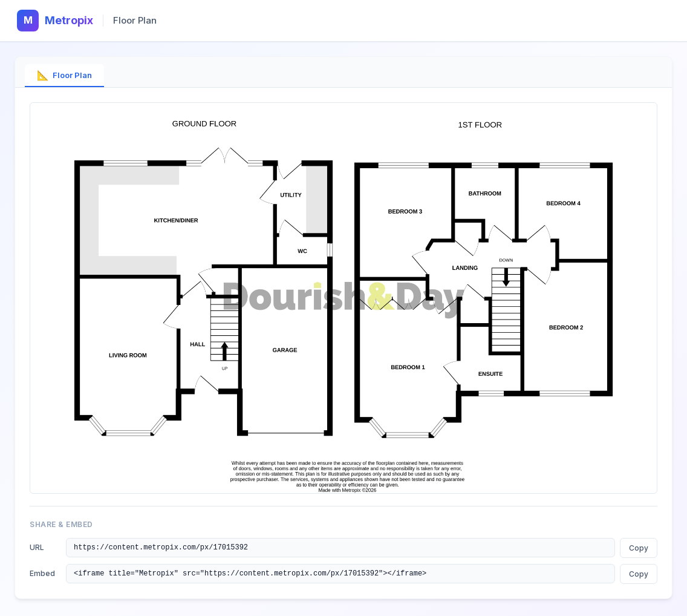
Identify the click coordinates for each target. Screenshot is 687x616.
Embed (42, 575)
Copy (639, 549)
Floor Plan (64, 75)
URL (37, 548)
